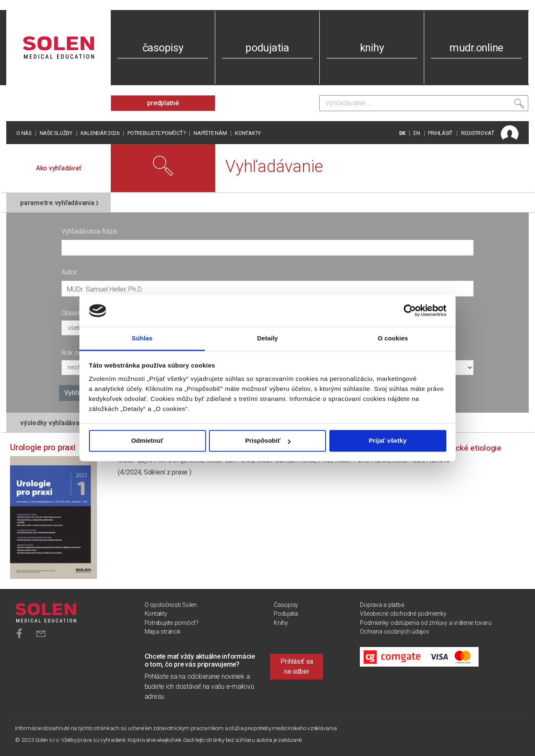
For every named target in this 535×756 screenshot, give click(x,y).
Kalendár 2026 (100, 133)
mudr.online (476, 48)
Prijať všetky (388, 441)
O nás (24, 133)
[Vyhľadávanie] (424, 103)
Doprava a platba (382, 605)
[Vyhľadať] (519, 105)
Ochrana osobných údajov (394, 632)
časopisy (163, 48)
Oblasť (71, 313)
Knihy (281, 623)
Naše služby (56, 133)
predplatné (163, 103)
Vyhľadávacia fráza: (89, 231)
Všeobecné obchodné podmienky (403, 614)
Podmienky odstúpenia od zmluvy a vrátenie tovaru (425, 623)
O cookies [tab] (393, 338)
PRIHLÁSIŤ (440, 133)
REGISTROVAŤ (478, 133)
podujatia (267, 48)
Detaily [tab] (267, 338)
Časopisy (286, 605)
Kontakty (248, 133)
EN (417, 133)
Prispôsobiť (268, 441)
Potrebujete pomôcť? (156, 133)
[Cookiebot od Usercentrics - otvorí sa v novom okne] (410, 311)
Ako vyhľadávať (59, 168)
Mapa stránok (163, 632)
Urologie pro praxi (43, 447)
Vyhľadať (77, 393)
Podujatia (286, 614)
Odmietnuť (147, 441)
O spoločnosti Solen (171, 605)
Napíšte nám (210, 133)
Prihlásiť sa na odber (297, 666)
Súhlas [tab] (142, 338)
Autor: (70, 272)
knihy (372, 48)
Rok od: (72, 353)
